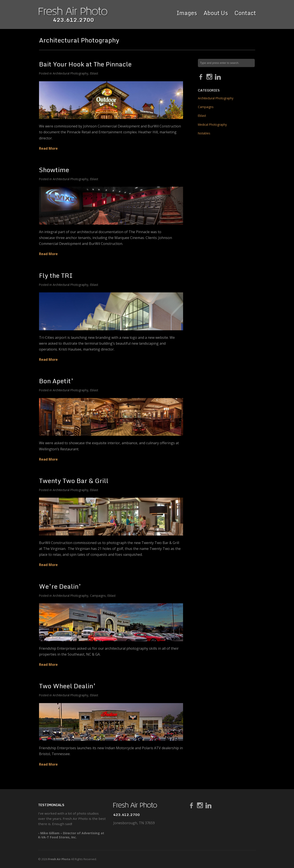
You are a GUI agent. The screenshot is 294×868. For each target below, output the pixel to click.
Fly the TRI (56, 275)
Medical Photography (212, 125)
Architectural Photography (71, 73)
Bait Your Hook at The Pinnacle (85, 64)
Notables (204, 133)
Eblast (94, 73)
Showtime (54, 170)
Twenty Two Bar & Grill (74, 481)
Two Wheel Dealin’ (67, 686)
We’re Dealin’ (60, 586)
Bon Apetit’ (56, 381)
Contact (245, 13)
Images (187, 13)
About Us (216, 13)
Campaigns (98, 596)
